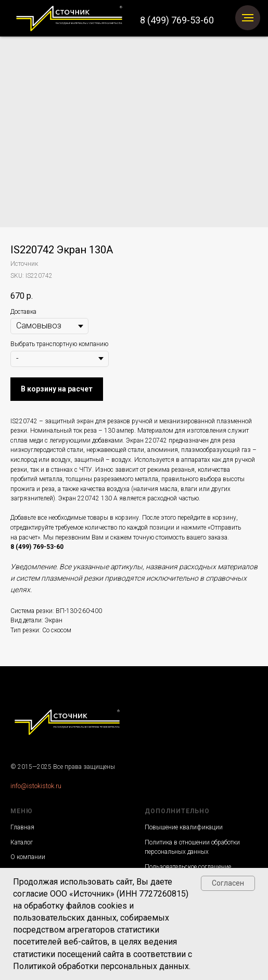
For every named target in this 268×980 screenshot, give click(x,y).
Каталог (22, 842)
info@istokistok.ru (36, 786)
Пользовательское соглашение (188, 867)
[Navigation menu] (248, 18)
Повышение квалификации (184, 827)
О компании (28, 857)
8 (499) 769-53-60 (177, 20)
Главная (22, 827)
